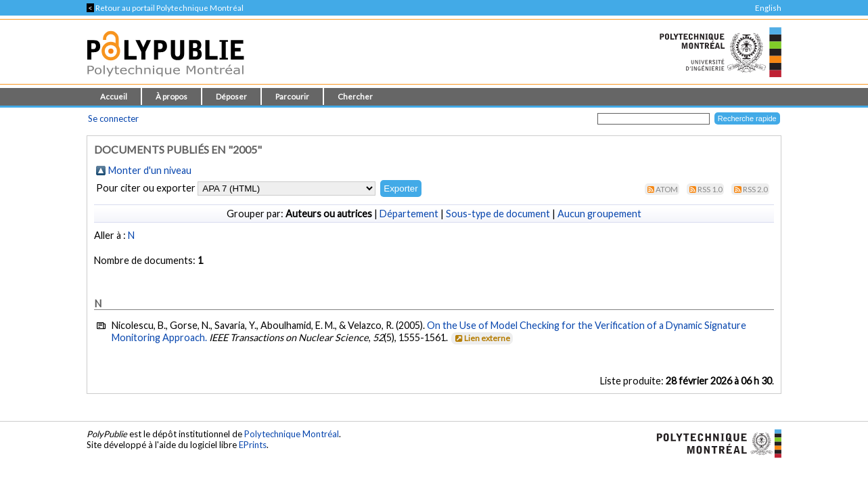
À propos (172, 96)
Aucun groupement (599, 214)
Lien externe (481, 338)
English (768, 8)
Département (409, 214)
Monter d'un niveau (150, 170)
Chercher (355, 96)
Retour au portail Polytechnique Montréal (165, 8)
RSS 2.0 (755, 189)
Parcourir (292, 96)
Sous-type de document (498, 214)
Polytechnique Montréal (292, 434)
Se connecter (113, 118)
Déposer (231, 96)
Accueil (114, 96)
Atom (667, 189)
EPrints (253, 445)
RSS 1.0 (710, 189)
